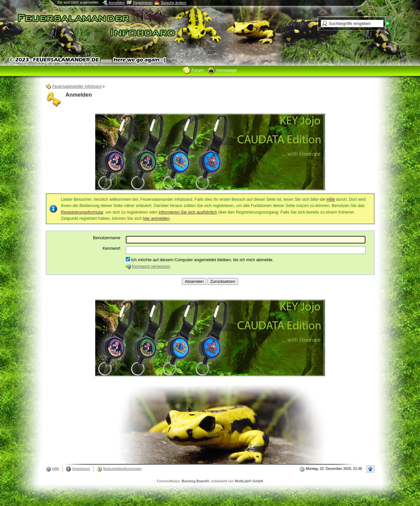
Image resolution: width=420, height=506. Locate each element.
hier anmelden (156, 218)
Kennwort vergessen (151, 266)
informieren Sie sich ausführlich (188, 212)
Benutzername (107, 238)
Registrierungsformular (82, 212)
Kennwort (111, 248)
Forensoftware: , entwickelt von (210, 481)
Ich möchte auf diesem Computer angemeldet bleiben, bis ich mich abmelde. (200, 260)
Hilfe (331, 199)
